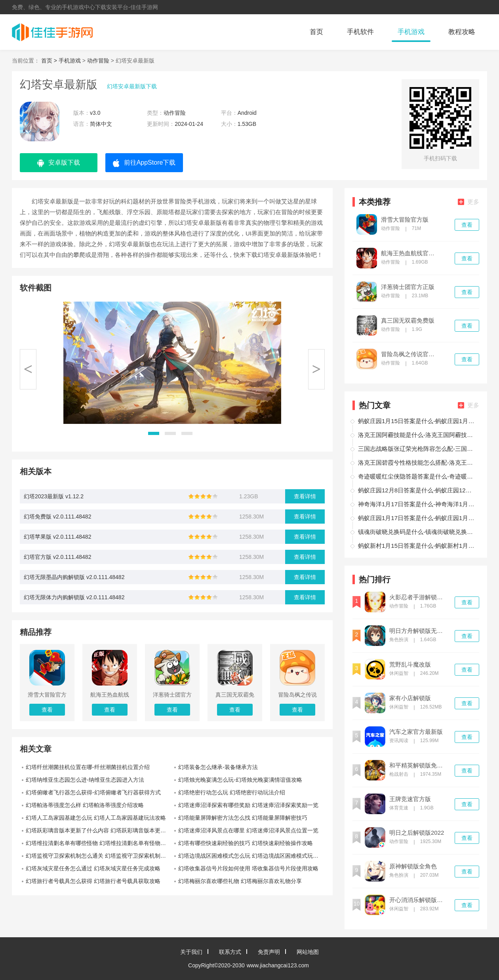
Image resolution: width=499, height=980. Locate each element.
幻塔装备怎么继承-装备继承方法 (218, 767)
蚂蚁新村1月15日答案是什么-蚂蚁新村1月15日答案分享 (417, 546)
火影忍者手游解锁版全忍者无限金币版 (419, 597)
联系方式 (230, 952)
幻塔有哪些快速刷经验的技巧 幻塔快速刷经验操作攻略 (246, 843)
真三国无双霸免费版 (408, 321)
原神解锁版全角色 (413, 866)
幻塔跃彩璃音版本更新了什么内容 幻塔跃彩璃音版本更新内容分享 (99, 830)
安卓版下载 (59, 163)
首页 (316, 32)
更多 (469, 202)
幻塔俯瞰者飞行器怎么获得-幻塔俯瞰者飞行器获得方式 (93, 792)
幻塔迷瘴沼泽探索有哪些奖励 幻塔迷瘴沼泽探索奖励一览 (248, 805)
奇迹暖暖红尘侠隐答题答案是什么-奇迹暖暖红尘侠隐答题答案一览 (417, 476)
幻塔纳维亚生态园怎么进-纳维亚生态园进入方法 (85, 780)
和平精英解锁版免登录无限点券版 (419, 765)
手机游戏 (411, 32)
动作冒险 (98, 61)
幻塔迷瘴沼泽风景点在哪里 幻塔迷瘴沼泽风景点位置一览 (248, 830)
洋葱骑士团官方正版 (408, 287)
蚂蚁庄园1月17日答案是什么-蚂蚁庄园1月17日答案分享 (417, 518)
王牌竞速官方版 (410, 799)
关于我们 (191, 952)
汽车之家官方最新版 (416, 732)
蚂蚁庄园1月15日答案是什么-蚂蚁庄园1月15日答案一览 (417, 421)
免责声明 (269, 952)
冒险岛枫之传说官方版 (410, 354)
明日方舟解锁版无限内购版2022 (419, 631)
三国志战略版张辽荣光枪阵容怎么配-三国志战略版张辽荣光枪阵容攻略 (417, 449)
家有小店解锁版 (410, 698)
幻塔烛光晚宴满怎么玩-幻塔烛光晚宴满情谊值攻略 (240, 780)
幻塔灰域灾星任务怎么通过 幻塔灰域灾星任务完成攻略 (93, 868)
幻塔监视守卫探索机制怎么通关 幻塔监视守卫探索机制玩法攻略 (99, 856)
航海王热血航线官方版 (410, 253)
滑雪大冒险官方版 (405, 220)
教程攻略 (462, 32)
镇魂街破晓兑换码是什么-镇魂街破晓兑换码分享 (417, 532)
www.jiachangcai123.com (278, 965)
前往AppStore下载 (144, 163)
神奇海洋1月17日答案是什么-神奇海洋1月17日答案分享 (417, 504)
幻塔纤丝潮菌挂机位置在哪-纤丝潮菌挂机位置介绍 (88, 767)
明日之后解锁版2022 (417, 833)
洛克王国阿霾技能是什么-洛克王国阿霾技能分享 (417, 435)
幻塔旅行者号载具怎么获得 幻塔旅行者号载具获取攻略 (93, 881)
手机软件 (360, 32)
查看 (467, 225)
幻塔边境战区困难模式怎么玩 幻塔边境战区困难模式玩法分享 (251, 856)
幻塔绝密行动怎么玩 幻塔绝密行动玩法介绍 (232, 792)
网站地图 (308, 952)
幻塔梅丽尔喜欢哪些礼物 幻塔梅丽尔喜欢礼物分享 (240, 881)
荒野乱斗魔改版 (410, 665)
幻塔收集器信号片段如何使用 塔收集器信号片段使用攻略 (248, 868)
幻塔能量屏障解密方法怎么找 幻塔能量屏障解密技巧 (243, 818)
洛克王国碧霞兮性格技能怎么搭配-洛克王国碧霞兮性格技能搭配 (417, 462)
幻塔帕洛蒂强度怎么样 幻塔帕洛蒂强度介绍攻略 (85, 805)
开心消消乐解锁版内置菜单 (419, 900)
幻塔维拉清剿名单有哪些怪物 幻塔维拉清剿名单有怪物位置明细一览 (99, 843)
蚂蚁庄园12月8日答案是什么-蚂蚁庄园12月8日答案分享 (417, 490)
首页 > (50, 61)
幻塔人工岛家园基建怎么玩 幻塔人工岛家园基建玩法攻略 (96, 818)
